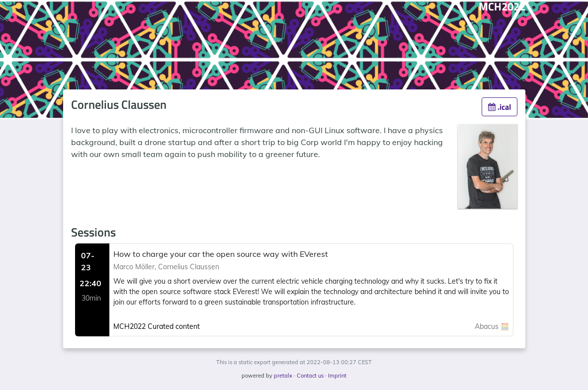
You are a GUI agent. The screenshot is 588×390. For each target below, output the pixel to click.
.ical (500, 107)
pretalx (283, 376)
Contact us (310, 376)
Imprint (337, 376)
